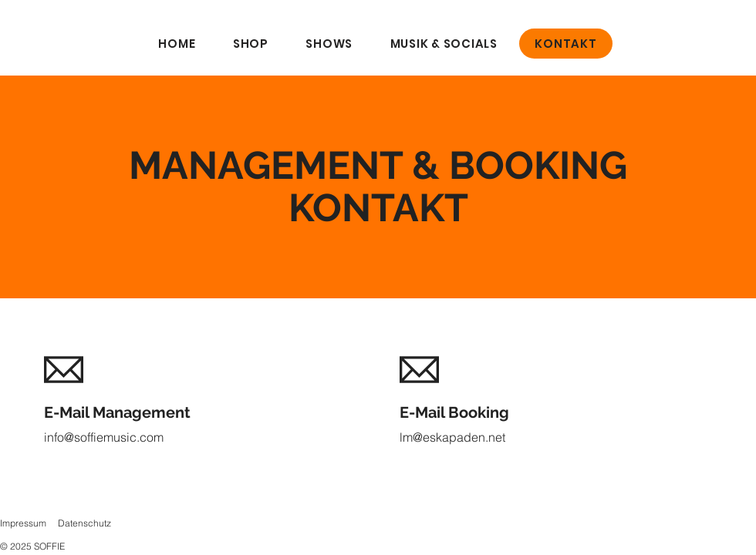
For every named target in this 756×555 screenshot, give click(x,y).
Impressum (23, 523)
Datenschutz (84, 523)
